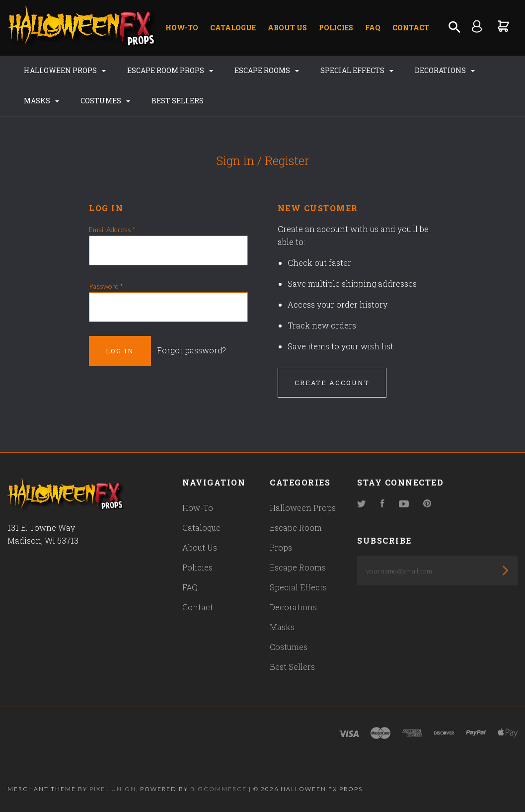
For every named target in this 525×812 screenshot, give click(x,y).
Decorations (445, 70)
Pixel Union (113, 789)
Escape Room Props (170, 70)
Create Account (332, 383)
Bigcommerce (219, 789)
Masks (41, 101)
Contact (411, 28)
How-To (182, 28)
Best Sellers (178, 101)
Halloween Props (65, 70)
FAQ (373, 28)
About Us (287, 28)
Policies (336, 28)
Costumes (105, 101)
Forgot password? (191, 350)
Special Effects (357, 70)
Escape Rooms (267, 70)
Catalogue (233, 28)
